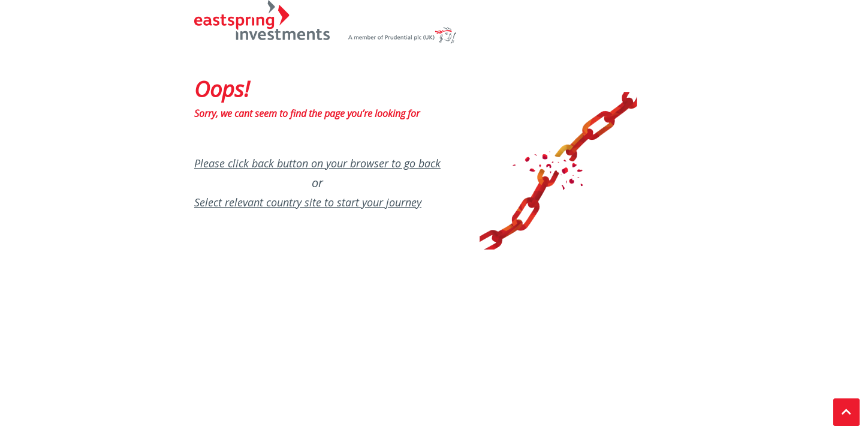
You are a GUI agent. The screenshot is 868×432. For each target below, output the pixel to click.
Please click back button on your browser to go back (317, 163)
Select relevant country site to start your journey (308, 202)
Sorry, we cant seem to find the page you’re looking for (307, 113)
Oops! (222, 89)
